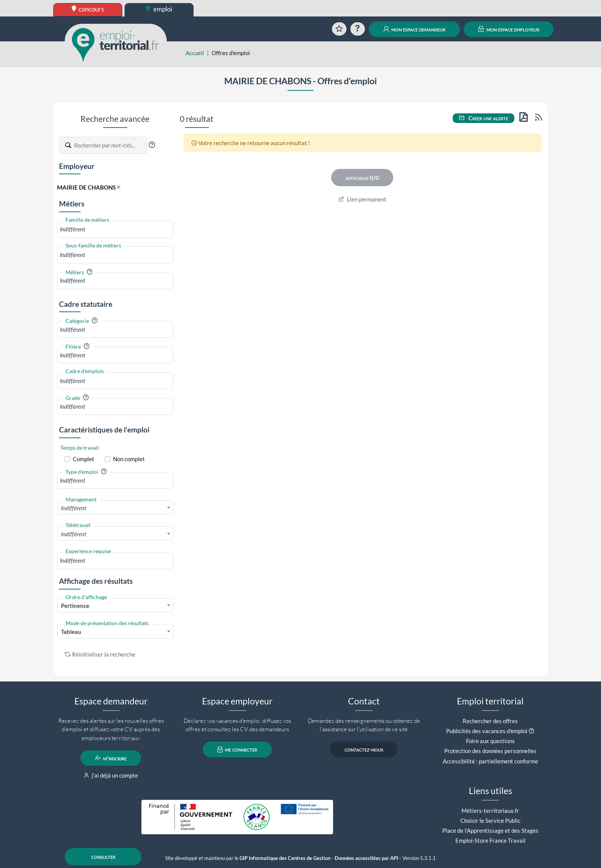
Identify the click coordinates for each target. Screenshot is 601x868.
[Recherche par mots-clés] (110, 146)
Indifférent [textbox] (74, 508)
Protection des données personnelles (490, 751)
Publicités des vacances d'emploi (487, 731)
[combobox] (115, 229)
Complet (84, 459)
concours (88, 9)
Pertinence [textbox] (75, 606)
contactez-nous (364, 750)
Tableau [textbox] (71, 632)
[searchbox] (115, 229)
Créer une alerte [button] (484, 118)
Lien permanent (362, 199)
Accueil (195, 53)
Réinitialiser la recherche (100, 654)
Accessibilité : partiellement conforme (490, 761)
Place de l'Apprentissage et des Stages (490, 830)
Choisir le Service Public (490, 821)
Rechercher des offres (490, 721)
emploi (159, 9)
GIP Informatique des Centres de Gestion (285, 858)
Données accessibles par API (366, 858)
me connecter (237, 750)
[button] (152, 145)
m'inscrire (111, 758)
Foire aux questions (490, 741)
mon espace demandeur (415, 29)
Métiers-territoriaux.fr (490, 811)
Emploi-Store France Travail (490, 840)
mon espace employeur (509, 29)
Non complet (129, 459)
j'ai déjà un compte (111, 775)
